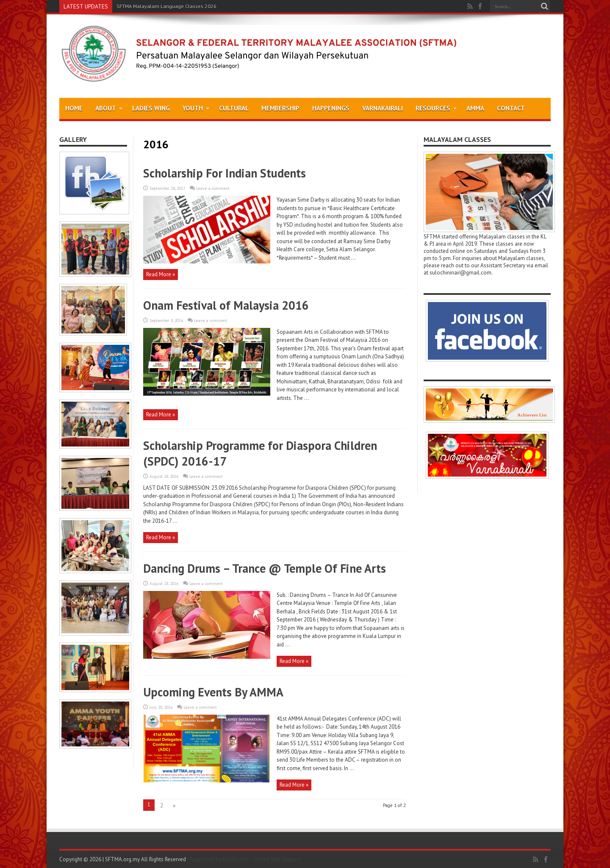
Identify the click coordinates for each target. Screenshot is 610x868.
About (109, 108)
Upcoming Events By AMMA (213, 692)
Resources (436, 108)
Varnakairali (383, 108)
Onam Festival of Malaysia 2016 (226, 305)
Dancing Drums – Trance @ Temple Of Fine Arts (265, 568)
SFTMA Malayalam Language (150, 6)
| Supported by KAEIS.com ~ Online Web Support (244, 859)
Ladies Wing (151, 108)
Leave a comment (213, 188)
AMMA (475, 108)
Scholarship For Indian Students (225, 173)
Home (74, 108)
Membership (280, 108)
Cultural (234, 108)
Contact (511, 108)
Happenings (331, 108)
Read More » (161, 274)
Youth (196, 108)
